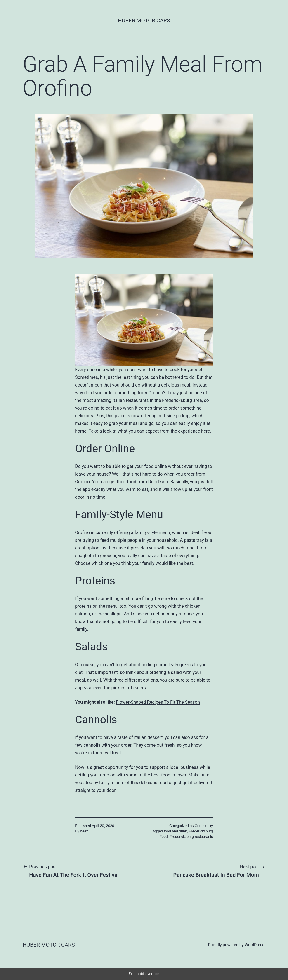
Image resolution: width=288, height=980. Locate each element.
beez (84, 831)
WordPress (254, 945)
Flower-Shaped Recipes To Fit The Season (158, 702)
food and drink (175, 831)
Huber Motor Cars (144, 21)
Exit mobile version (144, 974)
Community (204, 826)
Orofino (156, 393)
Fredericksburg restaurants (191, 837)
